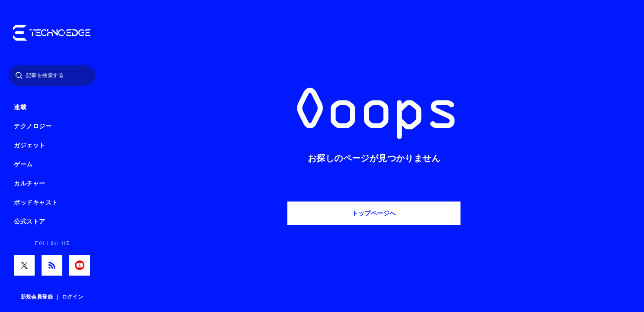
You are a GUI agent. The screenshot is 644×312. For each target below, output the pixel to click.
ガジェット (30, 145)
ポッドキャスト (36, 203)
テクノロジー (33, 126)
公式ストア (30, 222)
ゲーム (23, 164)
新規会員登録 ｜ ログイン (52, 297)
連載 (20, 107)
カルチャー (30, 184)
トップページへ (374, 213)
